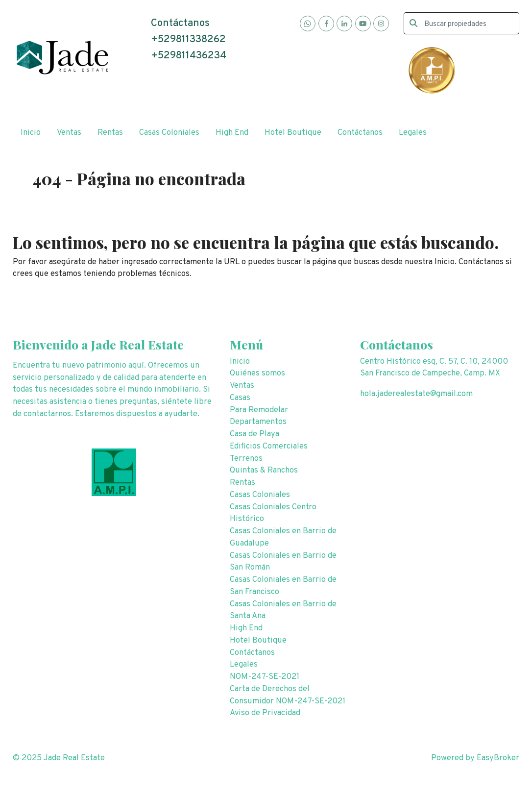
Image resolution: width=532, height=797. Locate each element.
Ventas (69, 133)
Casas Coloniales (169, 133)
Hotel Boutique (293, 133)
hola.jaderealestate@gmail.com (416, 394)
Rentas (110, 133)
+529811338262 (188, 40)
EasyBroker (498, 758)
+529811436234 (189, 56)
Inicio (31, 133)
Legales (413, 133)
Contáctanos (360, 133)
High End (232, 133)
